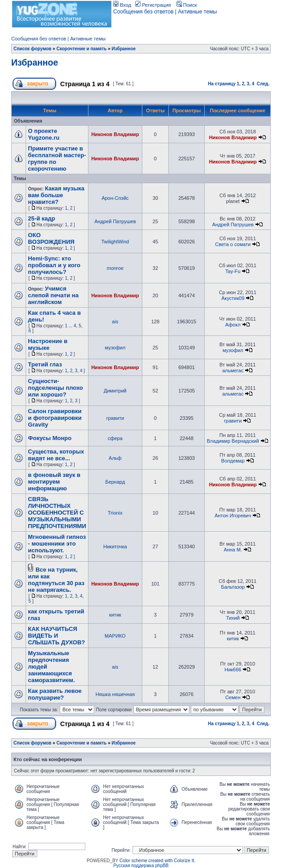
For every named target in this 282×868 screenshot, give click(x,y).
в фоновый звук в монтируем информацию (54, 482)
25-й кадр (41, 218)
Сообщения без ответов (143, 12)
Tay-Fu (233, 271)
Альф (115, 458)
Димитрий (115, 391)
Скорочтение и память (82, 49)
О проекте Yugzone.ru (44, 134)
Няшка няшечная (115, 694)
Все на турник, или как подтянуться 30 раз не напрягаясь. (56, 580)
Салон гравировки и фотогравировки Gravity (55, 418)
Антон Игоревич (233, 516)
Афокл (233, 325)
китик (115, 615)
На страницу (222, 84)
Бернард (115, 482)
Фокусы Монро (50, 438)
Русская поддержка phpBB (141, 866)
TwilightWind (115, 242)
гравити (115, 418)
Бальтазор (233, 587)
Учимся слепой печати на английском (53, 295)
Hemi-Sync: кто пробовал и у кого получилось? (54, 265)
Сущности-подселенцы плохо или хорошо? (55, 388)
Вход (122, 5)
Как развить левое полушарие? (55, 694)
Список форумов (33, 49)
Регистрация (153, 5)
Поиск (187, 5)
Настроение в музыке (48, 344)
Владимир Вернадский (233, 441)
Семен (233, 697)
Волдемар (233, 461)
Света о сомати (233, 244)
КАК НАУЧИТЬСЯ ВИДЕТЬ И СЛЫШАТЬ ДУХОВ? (56, 636)
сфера (115, 438)
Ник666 (233, 670)
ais (115, 322)
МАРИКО (115, 636)
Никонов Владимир (115, 134)
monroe (115, 268)
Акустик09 (233, 298)
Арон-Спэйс (115, 198)
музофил (115, 348)
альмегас (233, 370)
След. (263, 84)
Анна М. (233, 550)
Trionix (115, 513)
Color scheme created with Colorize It (157, 861)
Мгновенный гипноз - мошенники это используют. (57, 544)
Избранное (124, 49)
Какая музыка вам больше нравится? (56, 195)
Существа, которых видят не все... (56, 455)
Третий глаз (45, 364)
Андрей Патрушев (115, 221)
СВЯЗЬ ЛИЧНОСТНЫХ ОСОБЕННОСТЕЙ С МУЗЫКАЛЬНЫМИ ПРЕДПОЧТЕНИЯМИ (57, 513)
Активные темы (197, 12)
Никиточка (115, 546)
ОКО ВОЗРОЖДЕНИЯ (51, 238)
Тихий (233, 618)
